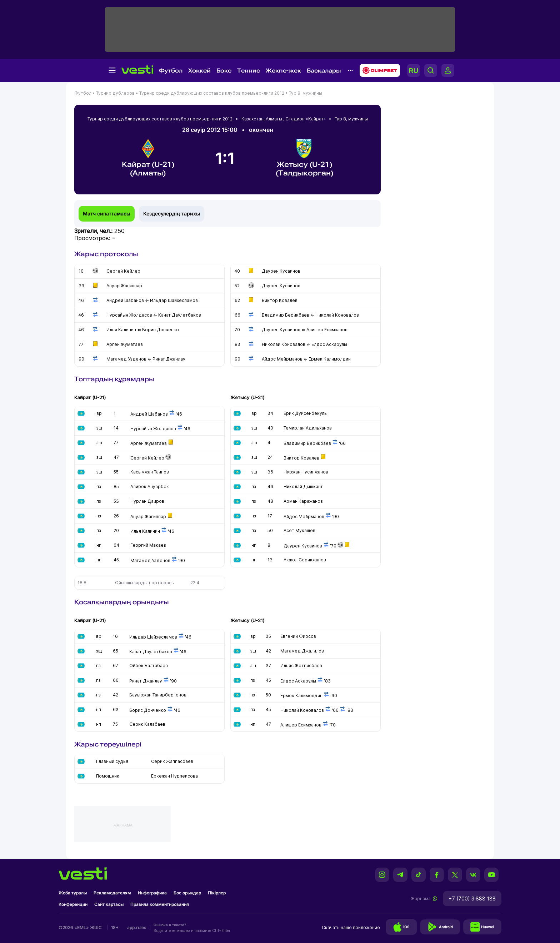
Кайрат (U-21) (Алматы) (148, 158)
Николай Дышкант (303, 487)
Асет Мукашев (299, 530)
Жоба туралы (73, 893)
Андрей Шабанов (149, 414)
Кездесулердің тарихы (172, 214)
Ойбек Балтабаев (149, 666)
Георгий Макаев (148, 545)
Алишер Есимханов (301, 725)
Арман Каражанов (303, 501)
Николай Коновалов (302, 710)
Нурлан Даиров (147, 501)
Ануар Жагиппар (148, 517)
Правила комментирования (160, 904)
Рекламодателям (112, 893)
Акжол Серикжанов (305, 560)
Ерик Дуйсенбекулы (306, 413)
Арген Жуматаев (149, 443)
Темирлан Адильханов (308, 428)
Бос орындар (187, 893)
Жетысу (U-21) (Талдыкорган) (304, 158)
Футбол (171, 71)
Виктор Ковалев (301, 458)
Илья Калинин (146, 531)
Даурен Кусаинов (303, 546)
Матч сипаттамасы (107, 214)
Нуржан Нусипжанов (306, 472)
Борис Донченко (148, 710)
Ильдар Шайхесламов (153, 637)
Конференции (73, 904)
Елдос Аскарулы (298, 681)
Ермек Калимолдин (301, 696)
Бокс (224, 71)
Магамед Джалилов (302, 651)
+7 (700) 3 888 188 (472, 899)
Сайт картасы (109, 904)
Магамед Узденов (150, 560)
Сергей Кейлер (147, 458)
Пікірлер (217, 893)
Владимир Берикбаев (307, 443)
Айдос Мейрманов (304, 517)
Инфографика (152, 893)
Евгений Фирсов (298, 636)
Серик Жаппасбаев (172, 761)
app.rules (137, 927)
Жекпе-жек (283, 71)
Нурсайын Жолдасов (153, 429)
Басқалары (324, 71)
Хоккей (199, 71)
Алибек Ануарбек (150, 487)
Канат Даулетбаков (151, 652)
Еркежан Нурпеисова (174, 776)
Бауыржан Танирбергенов (158, 695)
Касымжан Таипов (150, 472)
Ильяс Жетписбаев (301, 666)
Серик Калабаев (147, 724)
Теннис (249, 71)
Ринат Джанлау (146, 681)
